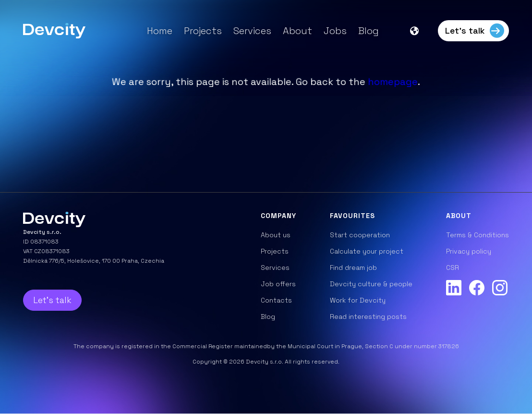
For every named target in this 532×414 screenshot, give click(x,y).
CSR (453, 268)
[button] (419, 31)
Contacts (276, 300)
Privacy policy (469, 251)
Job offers (278, 284)
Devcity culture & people (371, 284)
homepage (393, 82)
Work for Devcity (358, 300)
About (297, 31)
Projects (203, 31)
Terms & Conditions (478, 235)
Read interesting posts (368, 317)
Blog (369, 31)
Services (252, 31)
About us (276, 235)
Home (160, 31)
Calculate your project (367, 251)
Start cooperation (360, 235)
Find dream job (353, 268)
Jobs (335, 31)
